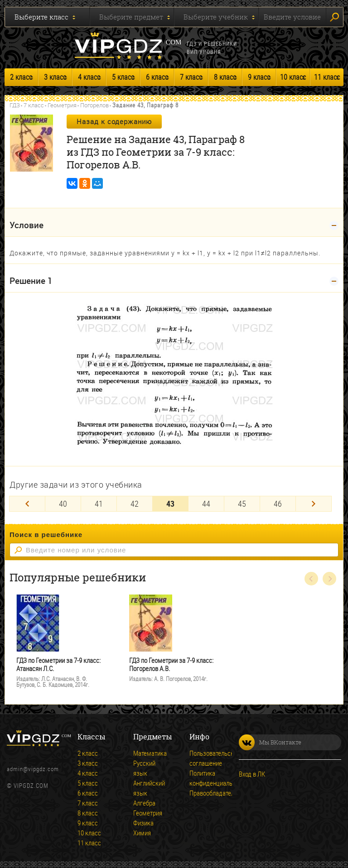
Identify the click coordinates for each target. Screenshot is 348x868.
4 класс (89, 77)
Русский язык (144, 768)
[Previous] (27, 504)
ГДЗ (15, 105)
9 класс (259, 77)
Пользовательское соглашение (202, 758)
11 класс (327, 77)
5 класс (123, 77)
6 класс (157, 77)
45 (242, 504)
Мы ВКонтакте (270, 742)
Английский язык (146, 788)
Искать (334, 17)
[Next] (314, 504)
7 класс (191, 77)
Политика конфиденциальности (202, 778)
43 (170, 504)
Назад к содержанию (114, 121)
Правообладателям (202, 793)
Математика (146, 753)
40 (63, 504)
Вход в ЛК (252, 774)
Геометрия (62, 105)
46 (278, 504)
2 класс (21, 77)
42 (135, 504)
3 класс (55, 77)
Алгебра (144, 803)
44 (206, 504)
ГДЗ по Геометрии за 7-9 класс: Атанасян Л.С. (58, 664)
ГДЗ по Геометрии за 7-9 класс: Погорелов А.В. (171, 664)
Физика (143, 823)
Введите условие (292, 17)
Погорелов (94, 105)
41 (99, 504)
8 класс (225, 77)
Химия (142, 833)
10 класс (293, 77)
